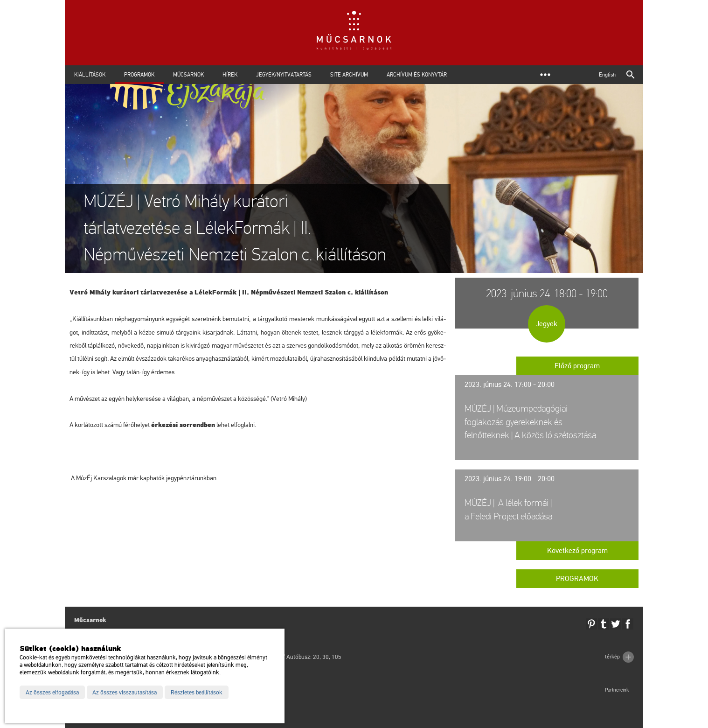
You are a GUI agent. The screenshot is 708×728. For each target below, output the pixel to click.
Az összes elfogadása (52, 693)
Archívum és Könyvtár (417, 75)
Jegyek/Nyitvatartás (284, 75)
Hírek (230, 75)
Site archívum (349, 75)
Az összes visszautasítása (125, 693)
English (607, 75)
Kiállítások (90, 75)
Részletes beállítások (197, 693)
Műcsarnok (188, 75)
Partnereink (617, 690)
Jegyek (547, 324)
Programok (139, 75)
